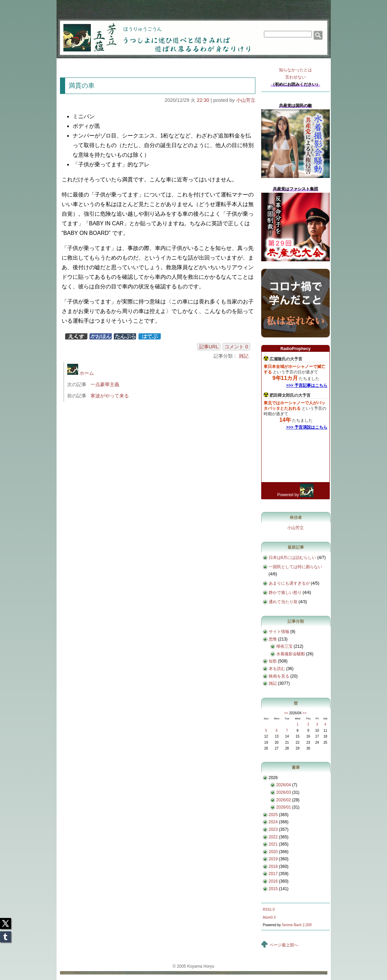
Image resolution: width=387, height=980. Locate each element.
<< (286, 713)
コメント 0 (236, 347)
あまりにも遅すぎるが (289, 583)
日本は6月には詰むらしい (293, 558)
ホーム (81, 373)
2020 (273, 852)
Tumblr (5, 935)
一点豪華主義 (105, 384)
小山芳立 (246, 100)
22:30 (203, 100)
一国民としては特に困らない (295, 567)
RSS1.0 (269, 910)
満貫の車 (82, 86)
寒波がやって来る (110, 396)
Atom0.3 (269, 917)
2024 (273, 822)
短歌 (273, 661)
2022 (273, 837)
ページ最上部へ (284, 945)
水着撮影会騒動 (291, 654)
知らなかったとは (295, 74)
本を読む (277, 669)
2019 (273, 859)
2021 (273, 844)
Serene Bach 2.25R (297, 925)
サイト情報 (279, 632)
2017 (273, 874)
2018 (273, 867)
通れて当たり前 (283, 602)
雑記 (244, 356)
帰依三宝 (285, 646)
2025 (273, 815)
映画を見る (279, 676)
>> (304, 713)
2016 (273, 881)
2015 (273, 889)
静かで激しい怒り (285, 593)
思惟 (273, 639)
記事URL (209, 347)
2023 (273, 829)
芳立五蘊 (85, 33)
